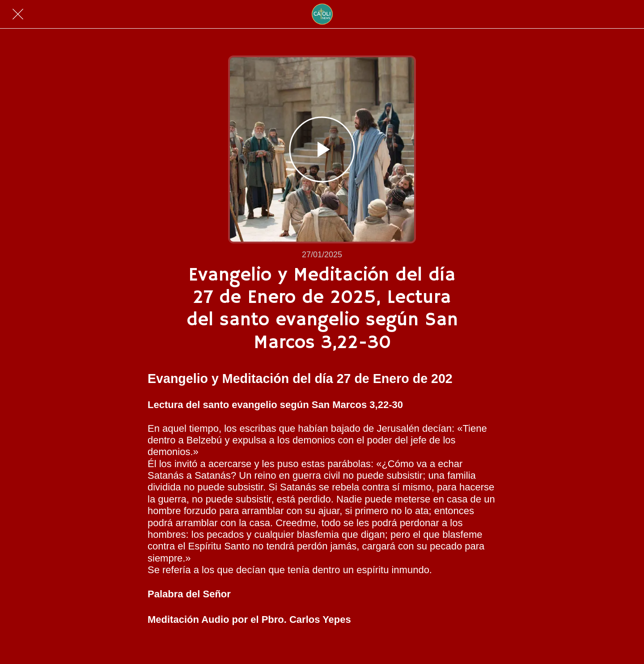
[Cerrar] (18, 14)
